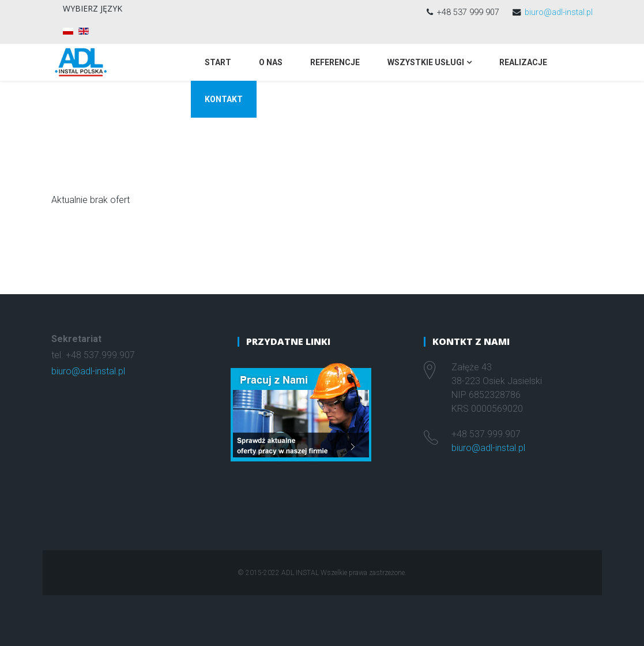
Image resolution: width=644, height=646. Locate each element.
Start (218, 62)
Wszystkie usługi (426, 62)
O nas (271, 62)
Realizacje (523, 62)
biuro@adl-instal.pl (559, 12)
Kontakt (224, 99)
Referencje (335, 62)
